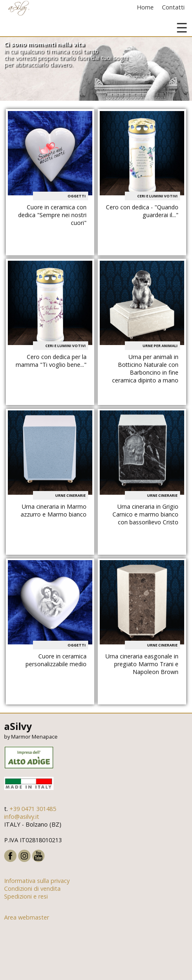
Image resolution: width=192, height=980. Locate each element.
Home (145, 7)
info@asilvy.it (22, 817)
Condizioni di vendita (32, 888)
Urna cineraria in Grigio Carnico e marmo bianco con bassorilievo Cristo (145, 514)
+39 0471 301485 (33, 809)
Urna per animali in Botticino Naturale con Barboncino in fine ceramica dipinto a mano (145, 368)
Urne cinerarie (70, 495)
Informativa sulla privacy (37, 881)
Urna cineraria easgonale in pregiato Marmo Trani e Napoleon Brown (142, 664)
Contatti (173, 7)
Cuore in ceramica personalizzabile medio (56, 660)
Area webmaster (27, 917)
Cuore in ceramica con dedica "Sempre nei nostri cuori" (52, 215)
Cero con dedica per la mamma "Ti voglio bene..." (51, 361)
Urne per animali (160, 346)
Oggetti (77, 196)
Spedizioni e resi (26, 896)
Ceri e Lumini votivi (157, 196)
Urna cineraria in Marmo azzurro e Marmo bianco (54, 510)
